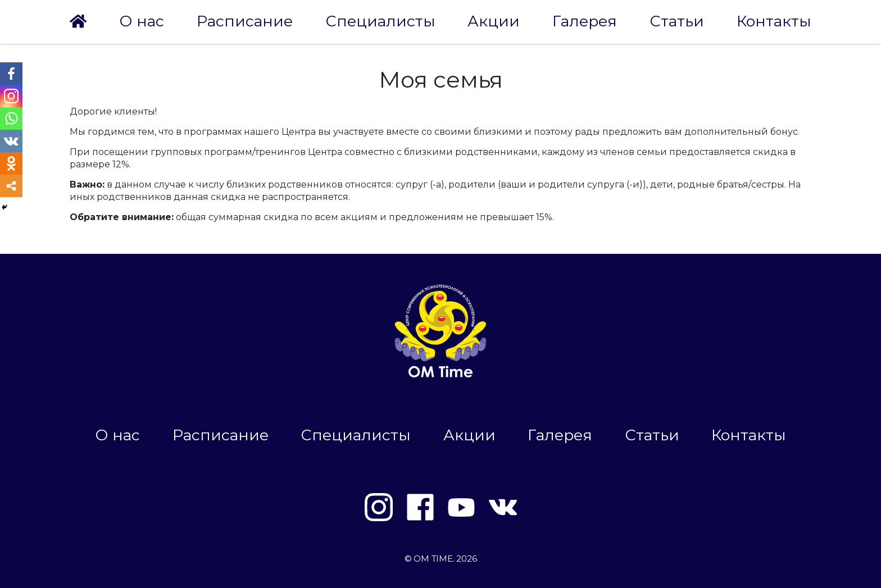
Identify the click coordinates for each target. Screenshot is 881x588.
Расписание (245, 21)
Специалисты (380, 21)
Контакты (774, 21)
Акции (494, 21)
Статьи (677, 21)
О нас (142, 21)
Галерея (585, 21)
